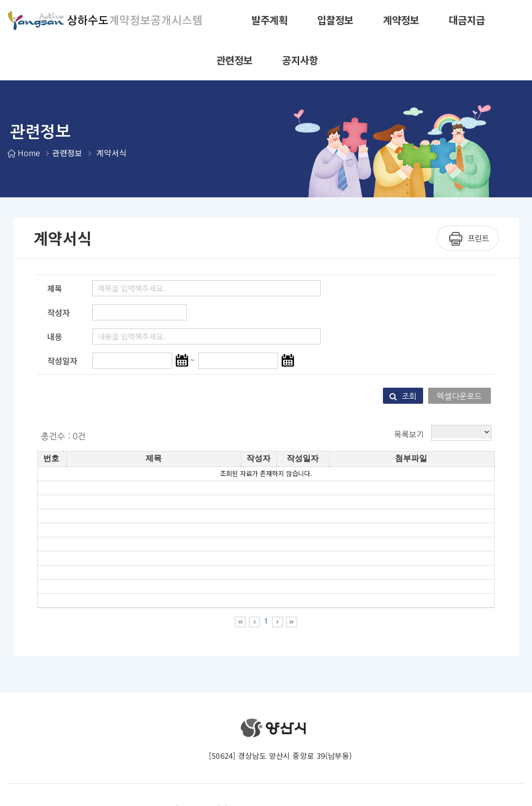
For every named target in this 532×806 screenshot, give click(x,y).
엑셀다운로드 (459, 396)
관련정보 (234, 60)
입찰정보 (335, 20)
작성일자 (62, 361)
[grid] (266, 537)
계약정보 (401, 20)
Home (28, 153)
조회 (403, 396)
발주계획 (270, 20)
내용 (55, 336)
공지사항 (300, 60)
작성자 (58, 312)
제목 (55, 288)
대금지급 (467, 20)
